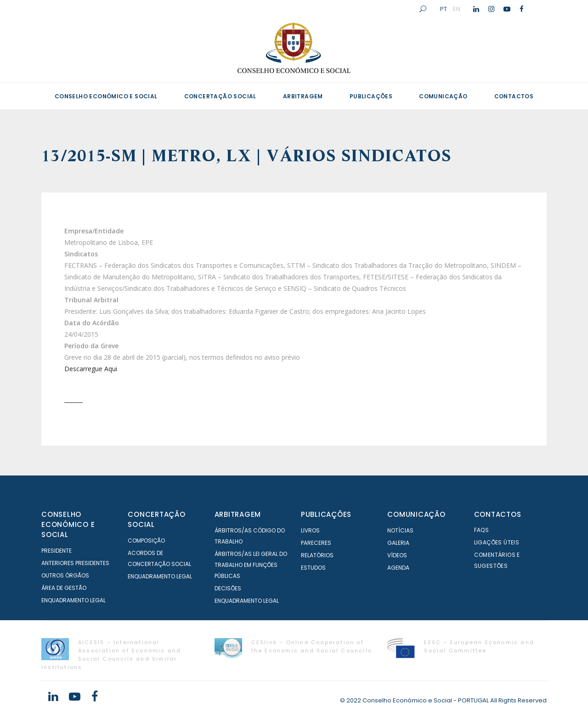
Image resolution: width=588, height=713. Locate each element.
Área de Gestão (64, 588)
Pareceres (316, 543)
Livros (310, 530)
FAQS (482, 530)
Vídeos (397, 555)
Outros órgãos (65, 575)
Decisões (228, 588)
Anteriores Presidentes (75, 563)
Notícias (400, 530)
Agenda (398, 568)
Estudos (313, 568)
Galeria (398, 543)
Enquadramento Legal (73, 600)
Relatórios (317, 555)
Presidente (57, 551)
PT (444, 9)
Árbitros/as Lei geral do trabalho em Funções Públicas (251, 565)
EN (457, 9)
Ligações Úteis (497, 542)
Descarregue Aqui (91, 369)
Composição (146, 540)
